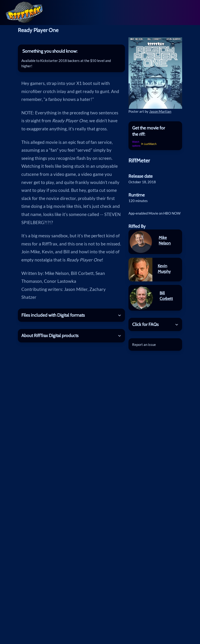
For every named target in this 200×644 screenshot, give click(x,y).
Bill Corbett (166, 296)
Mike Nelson (165, 240)
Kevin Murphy (164, 269)
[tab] (71, 51)
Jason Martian (160, 111)
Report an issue (144, 345)
